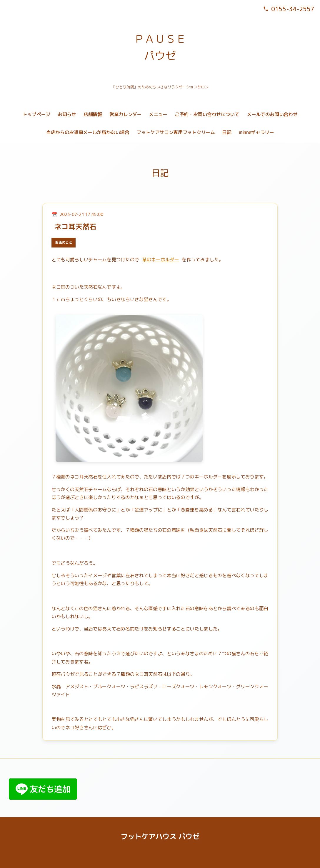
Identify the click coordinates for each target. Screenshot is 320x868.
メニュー (158, 114)
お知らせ (67, 114)
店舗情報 (93, 114)
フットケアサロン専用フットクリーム (176, 132)
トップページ (36, 114)
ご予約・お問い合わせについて (207, 114)
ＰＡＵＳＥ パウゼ (160, 47)
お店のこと (64, 242)
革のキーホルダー (160, 260)
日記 (227, 132)
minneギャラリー (256, 132)
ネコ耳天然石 (75, 227)
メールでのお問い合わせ (272, 114)
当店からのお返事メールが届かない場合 (88, 132)
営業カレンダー (126, 114)
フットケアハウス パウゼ (160, 836)
